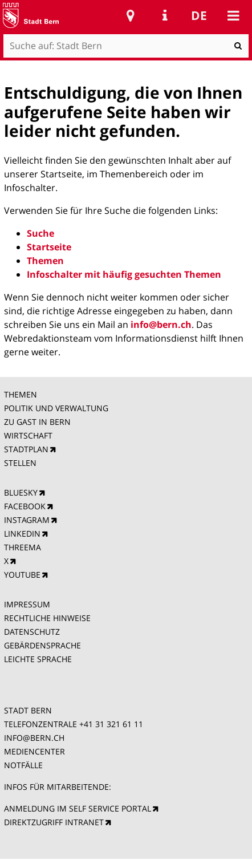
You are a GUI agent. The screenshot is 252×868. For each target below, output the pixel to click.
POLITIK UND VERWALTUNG (56, 408)
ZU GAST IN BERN (37, 422)
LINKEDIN (22, 534)
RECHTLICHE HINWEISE (47, 618)
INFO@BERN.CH (34, 738)
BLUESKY (21, 492)
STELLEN (20, 463)
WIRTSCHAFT (28, 435)
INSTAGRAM (27, 520)
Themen (45, 261)
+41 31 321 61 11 (111, 724)
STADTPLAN (26, 449)
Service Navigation (165, 15)
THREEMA (23, 547)
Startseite (49, 247)
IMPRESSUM (27, 604)
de (199, 15)
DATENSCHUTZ (32, 632)
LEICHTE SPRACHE (38, 659)
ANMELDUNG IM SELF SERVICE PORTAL (78, 808)
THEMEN (21, 394)
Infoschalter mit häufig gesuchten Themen (124, 274)
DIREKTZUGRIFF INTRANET (54, 822)
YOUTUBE (22, 575)
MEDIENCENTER (34, 751)
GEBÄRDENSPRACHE (42, 645)
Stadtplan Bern (131, 15)
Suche (40, 233)
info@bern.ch (161, 325)
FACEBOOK (25, 506)
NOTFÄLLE (23, 765)
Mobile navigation (233, 15)
